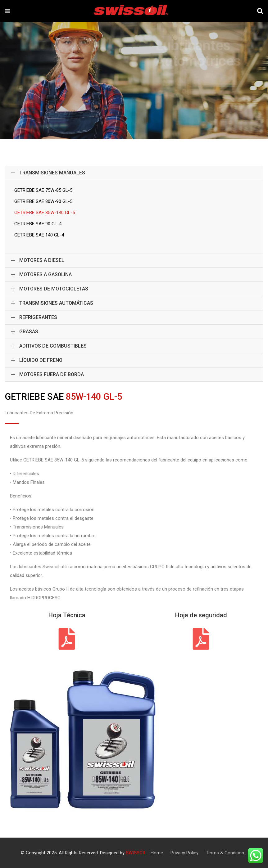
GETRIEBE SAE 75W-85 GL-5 (43, 190)
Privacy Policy (184, 853)
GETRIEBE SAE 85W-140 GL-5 (45, 213)
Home (157, 853)
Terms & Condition (225, 853)
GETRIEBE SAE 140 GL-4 (39, 235)
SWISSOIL (136, 853)
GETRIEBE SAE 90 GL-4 (38, 224)
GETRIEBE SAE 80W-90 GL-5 (43, 201)
